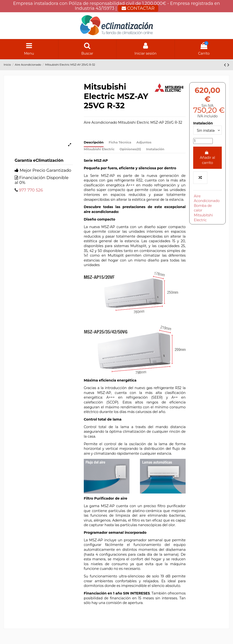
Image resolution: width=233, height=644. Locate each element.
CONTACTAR (138, 8)
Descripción (94, 142)
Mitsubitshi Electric (203, 218)
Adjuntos (144, 142)
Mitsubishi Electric (99, 149)
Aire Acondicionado (207, 199)
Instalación (155, 149)
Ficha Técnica (120, 142)
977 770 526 (31, 190)
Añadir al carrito (207, 158)
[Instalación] (207, 130)
